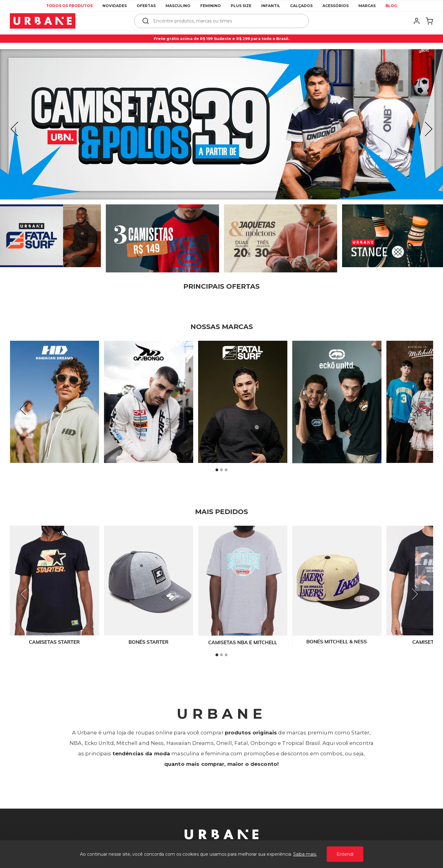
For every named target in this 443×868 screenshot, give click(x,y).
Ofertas (146, 6)
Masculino (178, 6)
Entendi (345, 854)
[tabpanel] (221, 124)
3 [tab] (226, 470)
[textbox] (226, 21)
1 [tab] (217, 470)
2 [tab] (221, 470)
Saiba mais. (305, 854)
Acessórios (335, 6)
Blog (391, 6)
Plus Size (241, 6)
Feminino (211, 6)
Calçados (301, 6)
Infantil (271, 6)
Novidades (115, 6)
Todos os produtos (69, 6)
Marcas (367, 6)
